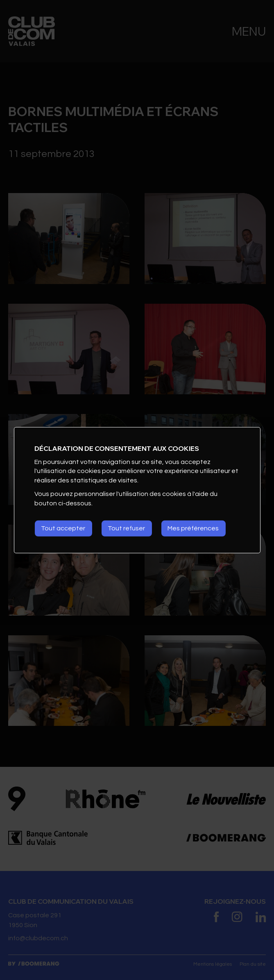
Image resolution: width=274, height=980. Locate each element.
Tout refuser (126, 528)
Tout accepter (63, 528)
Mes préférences (193, 528)
